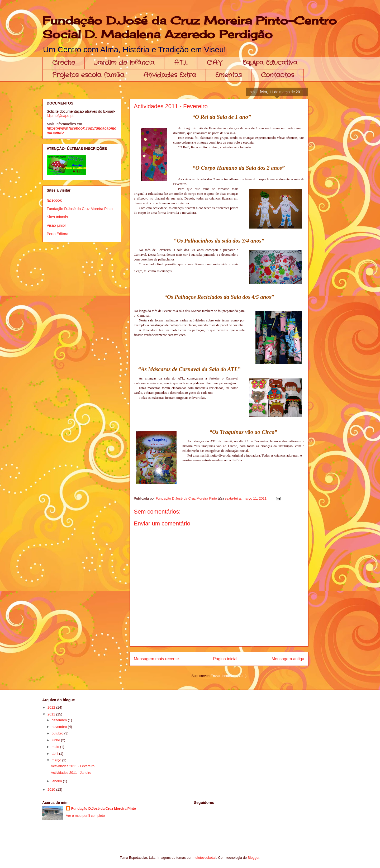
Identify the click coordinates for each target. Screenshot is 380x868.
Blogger (254, 858)
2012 (52, 707)
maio (56, 747)
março (57, 760)
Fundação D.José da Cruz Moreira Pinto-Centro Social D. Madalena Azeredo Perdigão (190, 27)
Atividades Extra (170, 75)
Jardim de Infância (124, 63)
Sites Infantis (57, 217)
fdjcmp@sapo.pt (60, 116)
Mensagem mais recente (156, 659)
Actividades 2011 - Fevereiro (72, 766)
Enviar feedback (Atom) (229, 676)
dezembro (60, 720)
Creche (64, 63)
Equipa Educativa (270, 63)
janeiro (57, 781)
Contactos (277, 75)
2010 (52, 789)
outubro (58, 733)
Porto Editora (58, 234)
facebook (54, 200)
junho (56, 740)
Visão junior (56, 225)
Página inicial (225, 659)
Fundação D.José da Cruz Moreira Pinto (80, 209)
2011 (52, 714)
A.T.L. (181, 63)
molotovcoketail (205, 858)
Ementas (229, 75)
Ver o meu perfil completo (85, 816)
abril (55, 754)
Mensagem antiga (288, 659)
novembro (60, 727)
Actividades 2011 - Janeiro (71, 773)
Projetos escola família (88, 75)
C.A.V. (215, 63)
